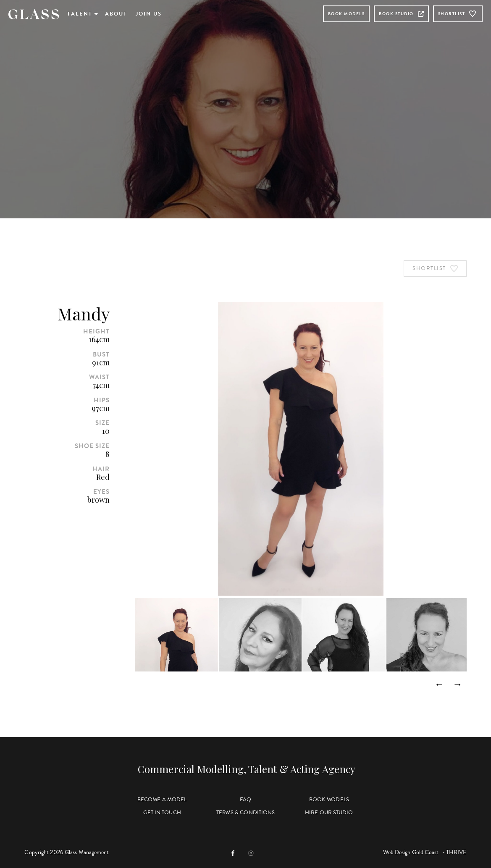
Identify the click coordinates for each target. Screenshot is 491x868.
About (116, 14)
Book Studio (401, 14)
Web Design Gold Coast (411, 852)
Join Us (149, 14)
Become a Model (162, 800)
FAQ (245, 800)
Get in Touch (162, 813)
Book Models (347, 14)
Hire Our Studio (329, 813)
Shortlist (458, 14)
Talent (80, 14)
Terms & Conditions (246, 813)
